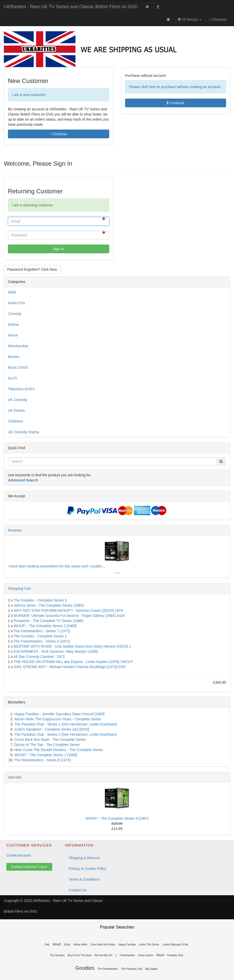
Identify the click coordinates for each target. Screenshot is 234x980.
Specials (15, 777)
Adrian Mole (80, 945)
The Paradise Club (132, 969)
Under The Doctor (149, 945)
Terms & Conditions (84, 879)
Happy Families (127, 945)
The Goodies (57, 955)
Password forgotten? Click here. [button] (32, 269)
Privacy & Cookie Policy (88, 869)
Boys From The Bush (80, 955)
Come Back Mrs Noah (103, 945)
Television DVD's (21, 389)
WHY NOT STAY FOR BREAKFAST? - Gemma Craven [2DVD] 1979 (68, 610)
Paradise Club (175, 955)
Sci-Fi (13, 378)
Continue (58, 134)
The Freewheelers (108, 969)
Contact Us (78, 890)
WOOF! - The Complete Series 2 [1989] (45, 626)
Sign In (59, 249)
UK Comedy (18, 400)
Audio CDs (16, 303)
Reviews (15, 530)
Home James (146, 955)
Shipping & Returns (84, 858)
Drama (13, 324)
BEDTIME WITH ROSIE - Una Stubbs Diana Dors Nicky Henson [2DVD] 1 (73, 646)
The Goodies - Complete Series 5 (40, 600)
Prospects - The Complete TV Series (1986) (49, 621)
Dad (47, 945)
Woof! (57, 944)
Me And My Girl (103, 955)
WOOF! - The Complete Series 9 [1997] (117, 818)
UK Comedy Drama (23, 432)
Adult (12, 292)
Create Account (19, 855)
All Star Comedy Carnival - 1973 (39, 657)
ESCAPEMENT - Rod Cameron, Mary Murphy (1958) (56, 651)
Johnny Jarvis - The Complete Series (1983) (49, 605)
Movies (14, 357)
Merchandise (18, 346)
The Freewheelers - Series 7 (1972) (42, 631)
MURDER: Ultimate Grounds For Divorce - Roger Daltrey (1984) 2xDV (70, 616)
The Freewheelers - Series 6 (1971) (42, 641)
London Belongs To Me (175, 945)
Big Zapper (152, 969)
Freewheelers (127, 955)
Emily (67, 945)
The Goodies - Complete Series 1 (40, 636)
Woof (160, 955)
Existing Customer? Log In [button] (29, 867)
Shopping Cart (19, 588)
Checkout (218, 19)
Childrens (15, 421)
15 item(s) (189, 19)
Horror (13, 335)
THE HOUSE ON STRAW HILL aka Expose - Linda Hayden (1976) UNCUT (73, 662)
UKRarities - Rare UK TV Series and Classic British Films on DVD (71, 7)
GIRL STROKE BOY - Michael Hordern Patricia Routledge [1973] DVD (70, 667)
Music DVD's (18, 367)
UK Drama (16, 410)
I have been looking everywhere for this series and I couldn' (55, 566)
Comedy (15, 314)
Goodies (85, 968)
